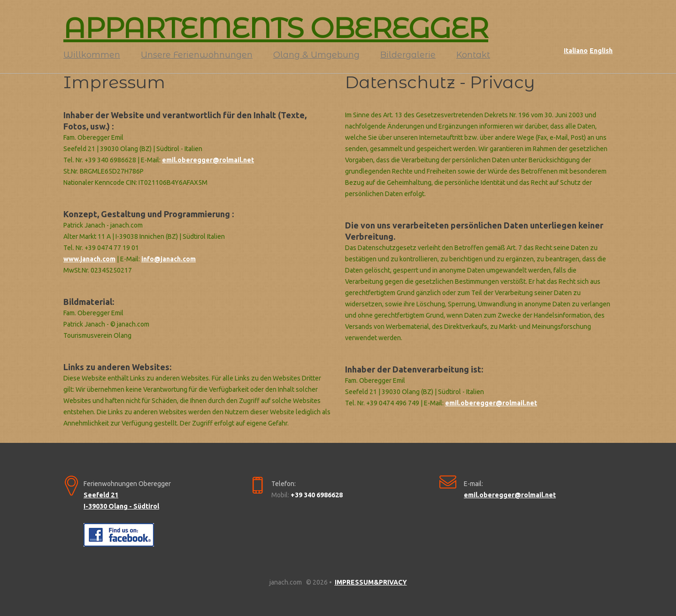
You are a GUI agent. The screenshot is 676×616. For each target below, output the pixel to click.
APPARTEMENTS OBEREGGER (276, 28)
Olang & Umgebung (316, 55)
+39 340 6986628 (317, 495)
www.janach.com (89, 259)
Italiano (576, 51)
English (601, 51)
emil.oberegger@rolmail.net (208, 160)
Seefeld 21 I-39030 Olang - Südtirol (121, 501)
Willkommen (92, 55)
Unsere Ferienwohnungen (197, 55)
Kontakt (473, 55)
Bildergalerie (408, 55)
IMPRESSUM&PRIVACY (371, 582)
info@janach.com (169, 259)
